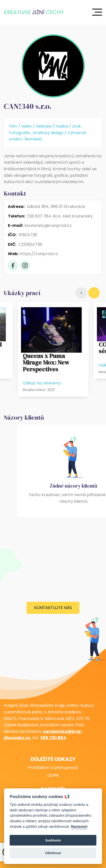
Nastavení (79, 827)
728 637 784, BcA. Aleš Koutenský (60, 216)
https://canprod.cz (39, 254)
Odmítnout (53, 853)
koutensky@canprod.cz (48, 225)
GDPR (53, 776)
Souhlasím (53, 840)
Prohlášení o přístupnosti (53, 768)
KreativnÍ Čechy (34, 12)
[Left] (81, 293)
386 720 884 (53, 738)
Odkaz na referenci (42, 383)
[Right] (94, 293)
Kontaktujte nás (53, 608)
